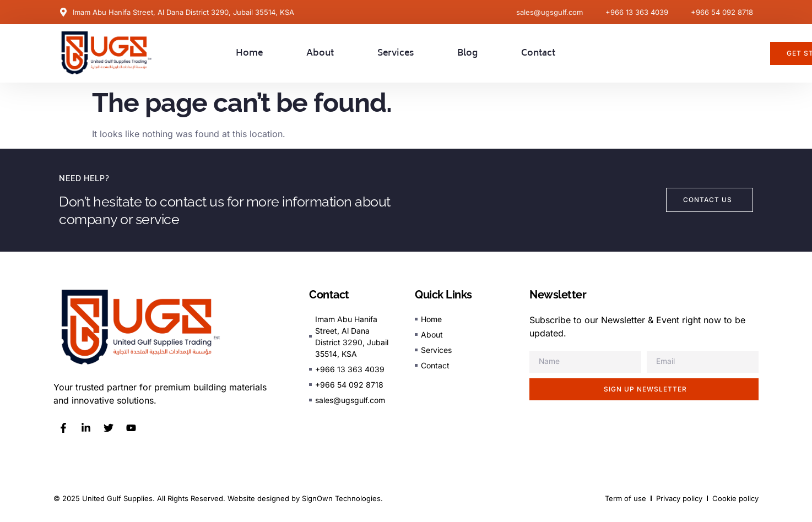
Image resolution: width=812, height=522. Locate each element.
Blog (467, 53)
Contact (538, 53)
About (320, 53)
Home (249, 53)
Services (396, 53)
